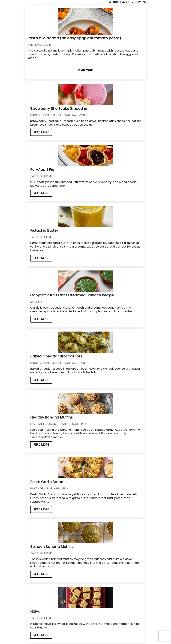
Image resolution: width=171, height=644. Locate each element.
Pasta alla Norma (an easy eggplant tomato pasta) (74, 38)
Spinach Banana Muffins (52, 547)
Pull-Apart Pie (42, 170)
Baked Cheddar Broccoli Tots (56, 356)
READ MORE (86, 70)
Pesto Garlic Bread (47, 482)
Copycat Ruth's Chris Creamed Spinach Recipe (72, 295)
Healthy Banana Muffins (51, 417)
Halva (35, 611)
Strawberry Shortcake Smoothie (59, 109)
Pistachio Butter (44, 230)
